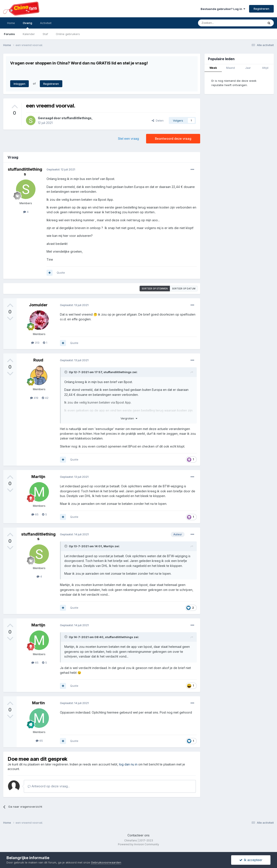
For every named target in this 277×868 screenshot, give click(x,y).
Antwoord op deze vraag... (49, 786)
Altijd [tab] (265, 68)
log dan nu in (128, 764)
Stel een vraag (128, 139)
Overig (27, 25)
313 (35, 343)
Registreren (261, 9)
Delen (158, 120)
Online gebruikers (68, 34)
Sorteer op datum (184, 289)
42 (45, 398)
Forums (9, 34)
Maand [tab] (230, 68)
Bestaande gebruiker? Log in (223, 9)
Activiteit (46, 23)
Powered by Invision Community (138, 844)
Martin (38, 703)
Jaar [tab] (248, 68)
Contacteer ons (138, 835)
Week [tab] (213, 68)
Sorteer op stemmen (155, 289)
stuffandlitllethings (76, 118)
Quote (61, 273)
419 (34, 398)
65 (35, 514)
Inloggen (19, 84)
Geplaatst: (61, 169)
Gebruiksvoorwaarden (106, 862)
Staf (45, 34)
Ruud (38, 360)
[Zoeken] (222, 23)
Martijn (38, 477)
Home (11, 23)
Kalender (29, 34)
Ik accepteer (251, 860)
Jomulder (38, 305)
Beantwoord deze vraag (173, 139)
